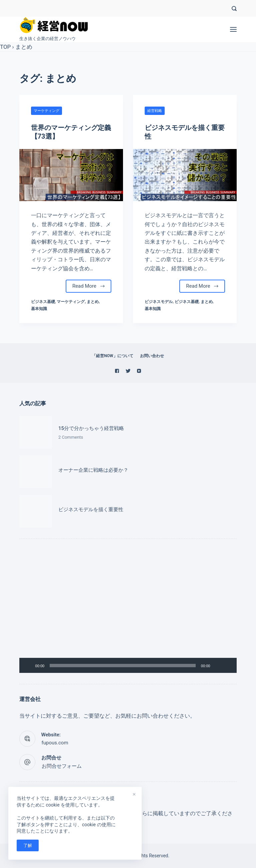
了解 (28, 845)
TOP (5, 47)
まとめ (24, 47)
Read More (89, 286)
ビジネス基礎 (43, 302)
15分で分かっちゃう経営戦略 (91, 428)
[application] (128, 611)
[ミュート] (217, 666)
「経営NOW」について (112, 356)
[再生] (28, 666)
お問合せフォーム (62, 766)
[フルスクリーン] (228, 666)
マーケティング (46, 111)
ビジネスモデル (159, 302)
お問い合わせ (152, 356)
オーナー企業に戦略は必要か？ (93, 470)
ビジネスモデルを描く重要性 (91, 510)
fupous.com (55, 743)
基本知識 (39, 309)
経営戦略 (155, 111)
